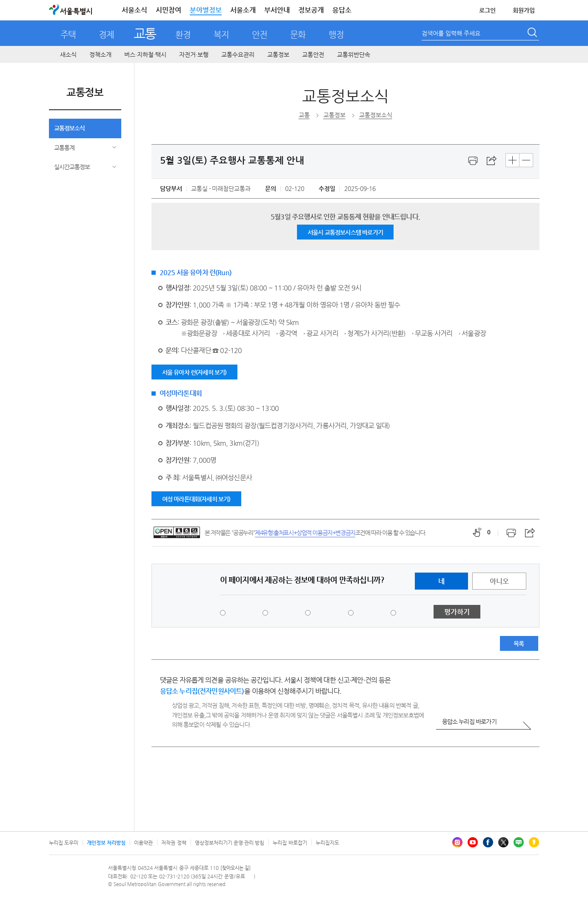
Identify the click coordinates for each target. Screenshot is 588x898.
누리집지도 (327, 843)
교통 (145, 33)
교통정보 (278, 54)
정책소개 (100, 54)
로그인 (487, 10)
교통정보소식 (69, 128)
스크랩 (492, 161)
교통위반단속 (354, 54)
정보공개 (311, 10)
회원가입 (524, 10)
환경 (183, 35)
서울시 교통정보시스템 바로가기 (345, 232)
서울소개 (243, 10)
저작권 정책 (174, 843)
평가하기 (457, 612)
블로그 (519, 842)
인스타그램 (457, 842)
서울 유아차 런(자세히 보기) (194, 372)
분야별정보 (206, 10)
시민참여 (168, 10)
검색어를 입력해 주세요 (451, 33)
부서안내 (277, 10)
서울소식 (134, 10)
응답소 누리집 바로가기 (469, 721)
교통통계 (64, 148)
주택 (68, 35)
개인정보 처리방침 (106, 843)
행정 (336, 35)
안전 (260, 35)
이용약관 (143, 843)
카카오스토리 (534, 842)
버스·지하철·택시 (145, 54)
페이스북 (488, 842)
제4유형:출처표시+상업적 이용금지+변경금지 (305, 533)
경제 (106, 35)
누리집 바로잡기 (290, 843)
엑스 (503, 842)
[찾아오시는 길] (235, 868)
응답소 (342, 10)
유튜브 (473, 842)
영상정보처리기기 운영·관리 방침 (230, 843)
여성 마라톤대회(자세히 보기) (196, 499)
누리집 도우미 (64, 843)
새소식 (68, 54)
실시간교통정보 (72, 167)
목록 (519, 644)
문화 (298, 35)
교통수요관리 (238, 54)
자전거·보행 (194, 54)
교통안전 (313, 54)
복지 (221, 35)
